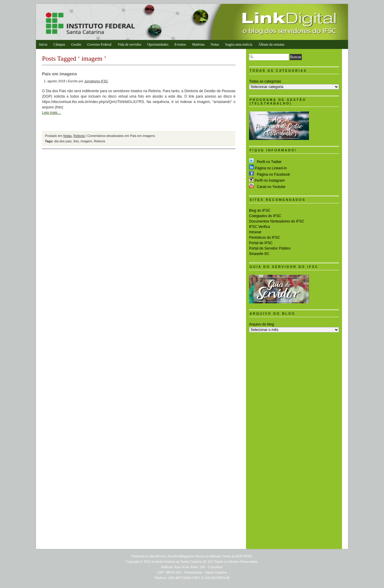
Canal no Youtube (267, 187)
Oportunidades (158, 44)
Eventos (180, 44)
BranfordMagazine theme (186, 556)
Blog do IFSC (260, 211)
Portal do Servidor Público (270, 248)
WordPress (158, 556)
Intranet (255, 232)
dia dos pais (63, 141)
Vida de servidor (129, 44)
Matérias (198, 44)
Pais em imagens (60, 74)
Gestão (76, 44)
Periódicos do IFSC (264, 238)
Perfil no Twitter (265, 162)
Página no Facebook (269, 174)
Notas (215, 44)
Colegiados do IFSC (265, 216)
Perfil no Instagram (267, 180)
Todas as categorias (265, 81)
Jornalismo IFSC (96, 81)
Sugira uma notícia (239, 44)
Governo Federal (99, 44)
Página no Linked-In (268, 168)
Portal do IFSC (261, 243)
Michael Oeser (220, 556)
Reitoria (79, 136)
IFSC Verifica (259, 227)
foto (76, 141)
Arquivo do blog (261, 324)
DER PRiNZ (244, 556)
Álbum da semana (271, 44)
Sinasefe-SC (259, 254)
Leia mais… (51, 113)
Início (43, 44)
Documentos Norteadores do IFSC (277, 221)
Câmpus (59, 44)
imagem (86, 141)
